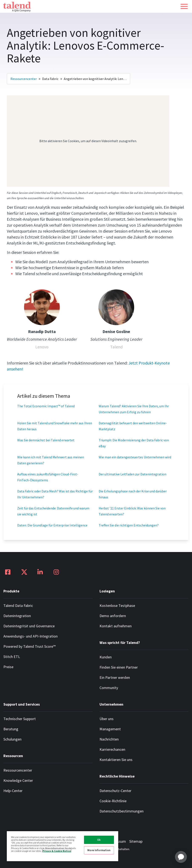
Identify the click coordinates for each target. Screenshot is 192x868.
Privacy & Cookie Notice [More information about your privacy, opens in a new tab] (57, 851)
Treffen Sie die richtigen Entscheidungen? (129, 525)
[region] (63, 846)
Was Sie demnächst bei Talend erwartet (46, 440)
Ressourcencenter (24, 79)
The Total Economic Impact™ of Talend (46, 406)
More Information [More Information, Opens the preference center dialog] (99, 850)
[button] (184, 6)
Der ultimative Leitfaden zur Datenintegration (132, 474)
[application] (181, 857)
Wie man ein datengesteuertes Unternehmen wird (135, 457)
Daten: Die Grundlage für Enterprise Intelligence (52, 525)
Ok (99, 840)
